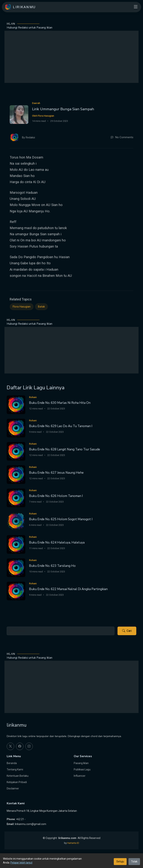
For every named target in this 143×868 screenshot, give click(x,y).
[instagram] (29, 746)
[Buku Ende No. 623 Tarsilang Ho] (16, 567)
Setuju (120, 861)
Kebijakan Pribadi (17, 782)
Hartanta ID (73, 843)
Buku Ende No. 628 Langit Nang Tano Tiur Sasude (65, 449)
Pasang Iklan (81, 763)
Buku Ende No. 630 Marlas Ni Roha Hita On (60, 403)
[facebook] (20, 746)
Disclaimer (13, 788)
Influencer (80, 776)
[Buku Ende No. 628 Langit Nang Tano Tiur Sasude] (16, 451)
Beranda (12, 763)
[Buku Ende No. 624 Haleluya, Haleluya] (16, 544)
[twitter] (10, 746)
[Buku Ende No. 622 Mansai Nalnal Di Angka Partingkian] (16, 591)
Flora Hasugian (22, 307)
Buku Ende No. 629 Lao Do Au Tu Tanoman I (61, 426)
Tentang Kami (15, 769)
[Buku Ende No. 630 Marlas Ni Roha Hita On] (16, 404)
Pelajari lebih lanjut (21, 863)
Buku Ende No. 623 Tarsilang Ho (52, 566)
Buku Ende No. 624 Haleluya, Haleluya (57, 542)
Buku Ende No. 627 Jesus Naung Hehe (56, 473)
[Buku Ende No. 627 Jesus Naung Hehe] (16, 474)
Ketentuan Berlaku (18, 776)
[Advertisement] (71, 57)
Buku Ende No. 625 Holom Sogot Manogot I (61, 519)
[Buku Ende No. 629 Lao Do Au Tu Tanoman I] (16, 428)
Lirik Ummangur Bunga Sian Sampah (63, 109)
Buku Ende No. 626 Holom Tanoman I (56, 496)
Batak (41, 307)
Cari (127, 631)
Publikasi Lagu (82, 769)
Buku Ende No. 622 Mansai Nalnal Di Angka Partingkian (68, 589)
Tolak (134, 861)
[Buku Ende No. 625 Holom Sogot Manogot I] (16, 521)
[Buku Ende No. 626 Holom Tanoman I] (16, 498)
